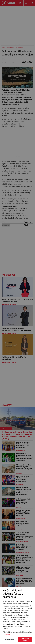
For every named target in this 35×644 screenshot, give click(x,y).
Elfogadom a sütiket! (25, 639)
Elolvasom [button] (6, 634)
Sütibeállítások (10, 639)
